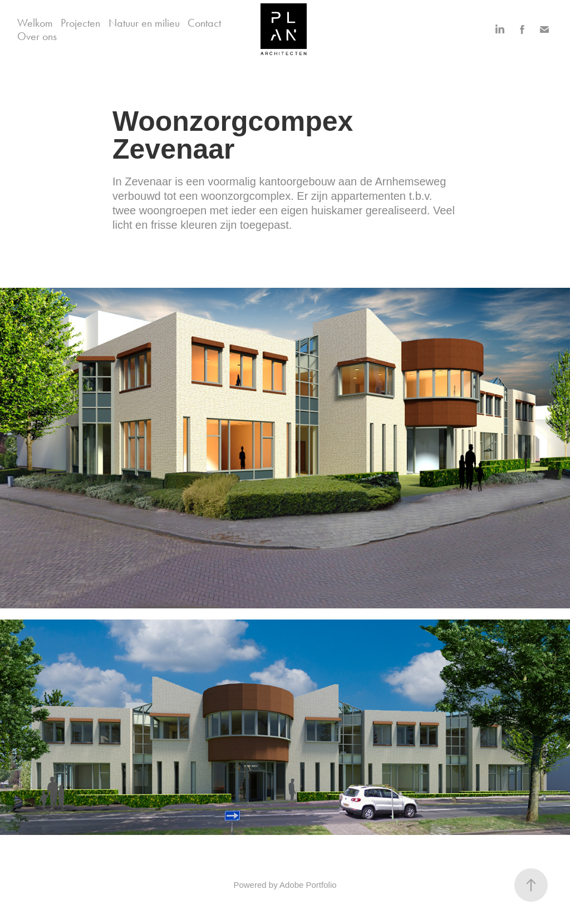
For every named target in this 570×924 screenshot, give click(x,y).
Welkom (35, 23)
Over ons (37, 36)
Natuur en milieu (144, 23)
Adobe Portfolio (308, 885)
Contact (204, 23)
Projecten (80, 23)
